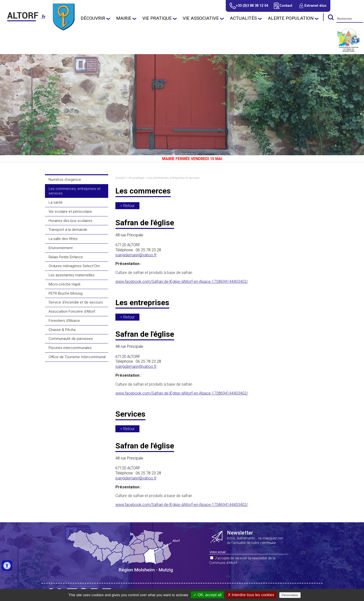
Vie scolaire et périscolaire (70, 212)
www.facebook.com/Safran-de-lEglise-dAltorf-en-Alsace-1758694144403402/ (182, 281)
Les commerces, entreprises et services (75, 191)
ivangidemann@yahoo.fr (136, 255)
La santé (56, 202)
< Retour (127, 206)
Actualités (243, 18)
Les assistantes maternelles (72, 275)
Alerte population (291, 18)
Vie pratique (157, 18)
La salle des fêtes (63, 239)
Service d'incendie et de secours (76, 302)
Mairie (124, 18)
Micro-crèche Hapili (64, 284)
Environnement (61, 248)
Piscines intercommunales (70, 348)
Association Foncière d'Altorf (72, 311)
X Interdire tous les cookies (251, 595)
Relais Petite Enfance (66, 257)
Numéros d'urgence (65, 180)
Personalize (290, 595)
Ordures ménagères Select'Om (74, 266)
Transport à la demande (68, 230)
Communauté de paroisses (71, 339)
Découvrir (93, 18)
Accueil (120, 178)
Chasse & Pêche (62, 330)
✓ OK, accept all (207, 595)
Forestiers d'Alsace (64, 321)
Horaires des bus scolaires (70, 221)
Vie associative (201, 18)
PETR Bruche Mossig (66, 293)
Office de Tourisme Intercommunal (77, 357)
